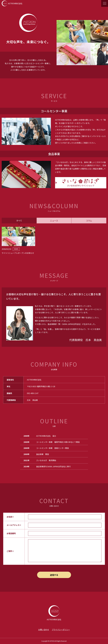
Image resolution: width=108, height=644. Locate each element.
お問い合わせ (44, 630)
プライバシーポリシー (61, 630)
